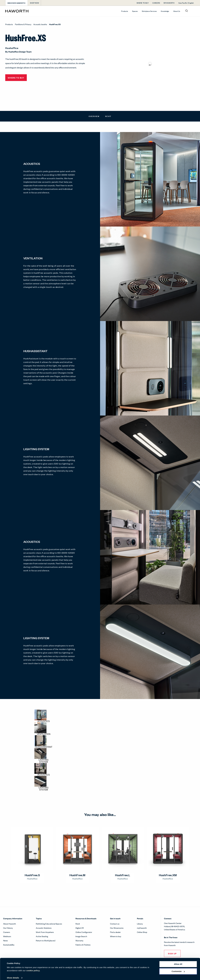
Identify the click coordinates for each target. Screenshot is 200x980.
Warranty (79, 940)
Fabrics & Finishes (83, 945)
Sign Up (172, 953)
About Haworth (10, 924)
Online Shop (142, 932)
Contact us (115, 924)
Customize (178, 968)
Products (125, 11)
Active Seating (42, 936)
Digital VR (80, 928)
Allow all (178, 961)
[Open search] (187, 11)
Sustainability (9, 945)
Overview (94, 116)
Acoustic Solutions (44, 928)
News (5, 940)
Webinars (7, 936)
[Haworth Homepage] (24, 11)
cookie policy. (33, 968)
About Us (177, 11)
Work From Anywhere (45, 932)
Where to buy (116, 936)
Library (140, 924)
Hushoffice (12, 48)
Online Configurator (84, 932)
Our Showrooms (117, 928)
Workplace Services (149, 11)
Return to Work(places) (46, 940)
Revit (108, 116)
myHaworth (142, 928)
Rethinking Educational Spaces (49, 924)
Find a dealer (115, 932)
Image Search (81, 936)
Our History (8, 928)
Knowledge (165, 11)
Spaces (135, 11)
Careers (7, 932)
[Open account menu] (192, 11)
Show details (13, 975)
